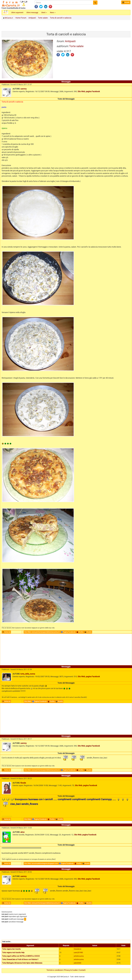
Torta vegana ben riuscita (11, 949)
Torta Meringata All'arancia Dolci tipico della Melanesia (22, 963)
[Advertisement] (66, 25)
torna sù (6, 632)
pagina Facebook (93, 91)
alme (22, 832)
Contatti (82, 970)
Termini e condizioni (55, 970)
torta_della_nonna (28, 674)
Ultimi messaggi (32, 13)
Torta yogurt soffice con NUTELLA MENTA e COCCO (21, 956)
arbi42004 (77, 963)
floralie (23, 783)
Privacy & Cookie (71, 970)
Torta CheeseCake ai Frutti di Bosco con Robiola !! (20, 959)
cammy (24, 89)
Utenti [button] (44, 13)
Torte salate (76, 46)
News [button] (53, 13)
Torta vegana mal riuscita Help (13, 953)
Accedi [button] (126, 2)
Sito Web (81, 91)
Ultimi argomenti (17, 13)
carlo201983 (78, 953)
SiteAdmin (77, 949)
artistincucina (79, 956)
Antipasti (70, 41)
